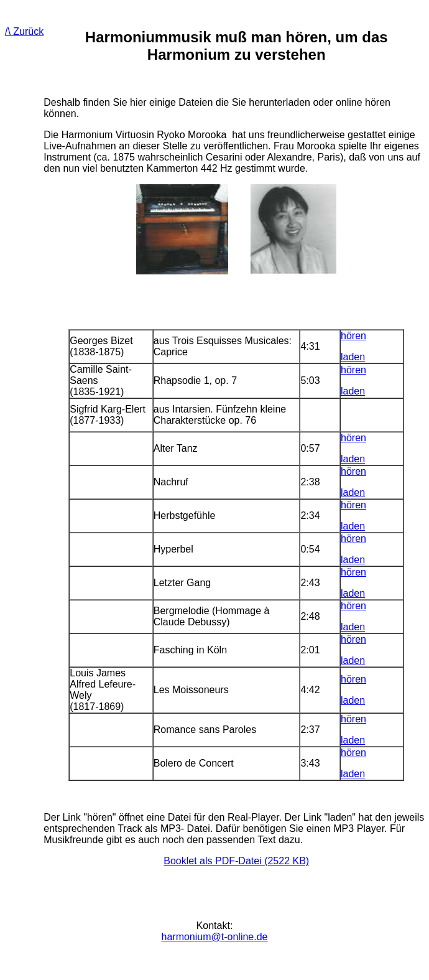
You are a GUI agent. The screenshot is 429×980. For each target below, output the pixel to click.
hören (353, 336)
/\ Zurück (24, 31)
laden (353, 357)
